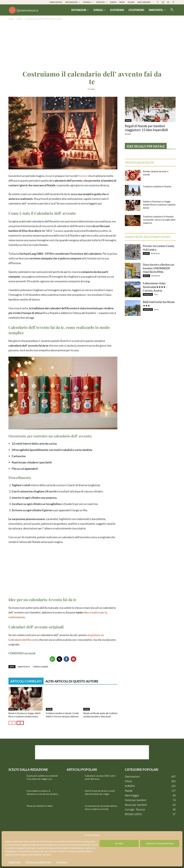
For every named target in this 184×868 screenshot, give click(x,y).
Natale (19, 19)
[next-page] (20, 723)
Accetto (119, 844)
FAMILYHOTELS (56, 2)
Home (11, 19)
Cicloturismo (136, 10)
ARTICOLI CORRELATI (26, 681)
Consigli (99, 10)
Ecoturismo (117, 10)
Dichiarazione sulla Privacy (39, 862)
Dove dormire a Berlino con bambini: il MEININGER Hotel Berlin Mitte (158, 268)
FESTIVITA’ (102, 2)
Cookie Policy (14, 862)
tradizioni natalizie (41, 667)
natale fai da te (24, 667)
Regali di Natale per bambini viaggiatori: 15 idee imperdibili (146, 128)
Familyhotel (157, 10)
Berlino (146, 276)
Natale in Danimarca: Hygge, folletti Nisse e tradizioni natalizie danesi (159, 205)
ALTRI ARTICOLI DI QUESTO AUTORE (72, 681)
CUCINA (131, 2)
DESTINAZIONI (73, 2)
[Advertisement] (92, 44)
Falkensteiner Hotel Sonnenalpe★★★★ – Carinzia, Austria (155, 287)
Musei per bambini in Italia (40, 806)
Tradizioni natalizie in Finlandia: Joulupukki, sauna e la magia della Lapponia (159, 220)
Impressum (62, 862)
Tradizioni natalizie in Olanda (157, 186)
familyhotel (148, 294)
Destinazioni (80, 10)
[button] (172, 10)
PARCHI (113, 2)
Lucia (92, 89)
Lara (156, 294)
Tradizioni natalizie (139, 163)
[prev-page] (12, 723)
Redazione (155, 253)
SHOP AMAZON (144, 2)
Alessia (128, 134)
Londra (146, 253)
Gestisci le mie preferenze (160, 844)
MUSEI (122, 2)
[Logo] (24, 10)
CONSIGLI (88, 2)
